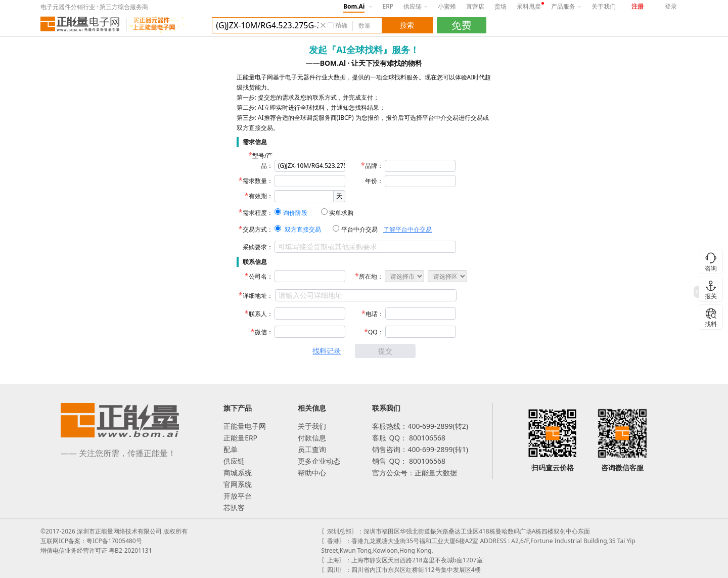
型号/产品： (262, 161)
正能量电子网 (245, 426)
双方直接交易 (303, 229)
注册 (638, 6)
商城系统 (238, 473)
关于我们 (604, 6)
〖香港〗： (336, 541)
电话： (375, 314)
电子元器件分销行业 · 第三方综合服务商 (94, 7)
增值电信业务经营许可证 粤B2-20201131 (96, 550)
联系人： (261, 314)
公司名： (261, 276)
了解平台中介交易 (407, 229)
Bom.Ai (354, 6)
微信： (264, 332)
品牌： (374, 166)
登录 (671, 6)
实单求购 (341, 213)
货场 (500, 6)
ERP (388, 6)
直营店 (475, 6)
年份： (374, 181)
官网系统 (238, 484)
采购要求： (258, 247)
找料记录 (327, 351)
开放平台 (238, 496)
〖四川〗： (336, 570)
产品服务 (566, 6)
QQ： (376, 332)
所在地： (371, 276)
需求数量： (258, 181)
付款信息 (312, 438)
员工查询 (312, 449)
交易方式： (258, 229)
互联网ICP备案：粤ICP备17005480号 (91, 541)
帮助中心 (312, 473)
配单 (231, 449)
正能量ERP (240, 438)
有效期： (261, 196)
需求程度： (258, 213)
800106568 (426, 438)
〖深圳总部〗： (342, 531)
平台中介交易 (359, 229)
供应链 (416, 6)
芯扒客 (234, 507)
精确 (341, 25)
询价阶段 (295, 213)
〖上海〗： (336, 560)
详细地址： (258, 296)
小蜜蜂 (447, 6)
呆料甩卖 (529, 6)
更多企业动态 (319, 461)
